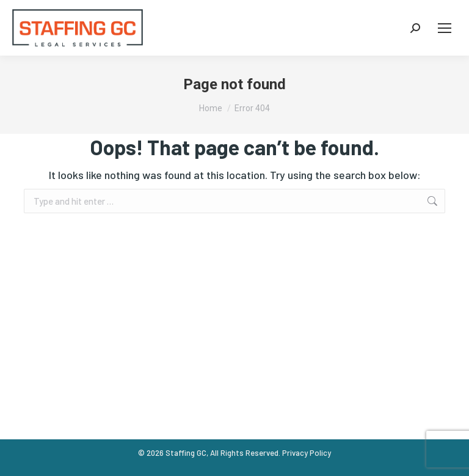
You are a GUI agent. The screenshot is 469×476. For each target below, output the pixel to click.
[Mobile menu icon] (445, 28)
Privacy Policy (307, 453)
